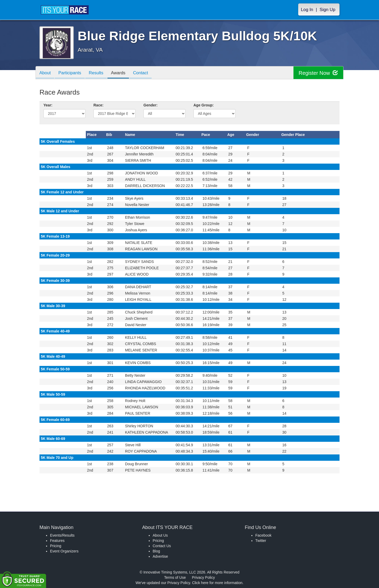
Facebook (263, 535)
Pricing (56, 546)
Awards (122, 73)
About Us (160, 535)
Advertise (160, 556)
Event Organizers (64, 551)
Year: (48, 105)
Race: (98, 105)
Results (99, 73)
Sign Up (327, 10)
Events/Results (62, 535)
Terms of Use (175, 577)
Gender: (151, 105)
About (46, 73)
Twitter (261, 541)
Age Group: (204, 105)
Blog (156, 551)
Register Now (318, 73)
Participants (71, 73)
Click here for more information (217, 583)
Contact (145, 73)
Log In (307, 10)
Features (57, 541)
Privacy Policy (203, 577)
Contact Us (162, 546)
